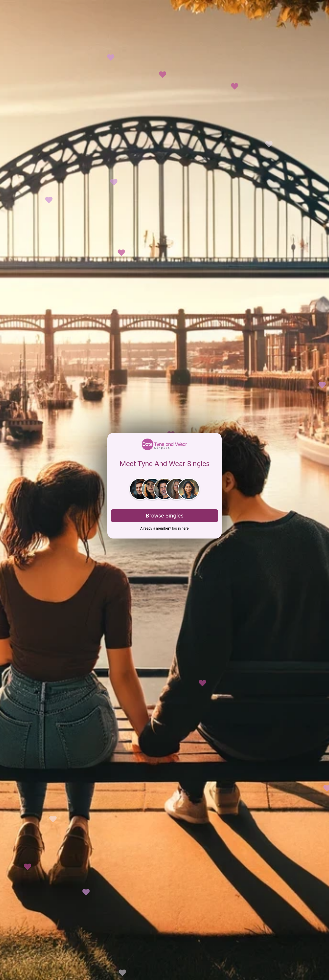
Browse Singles (165, 516)
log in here (180, 528)
